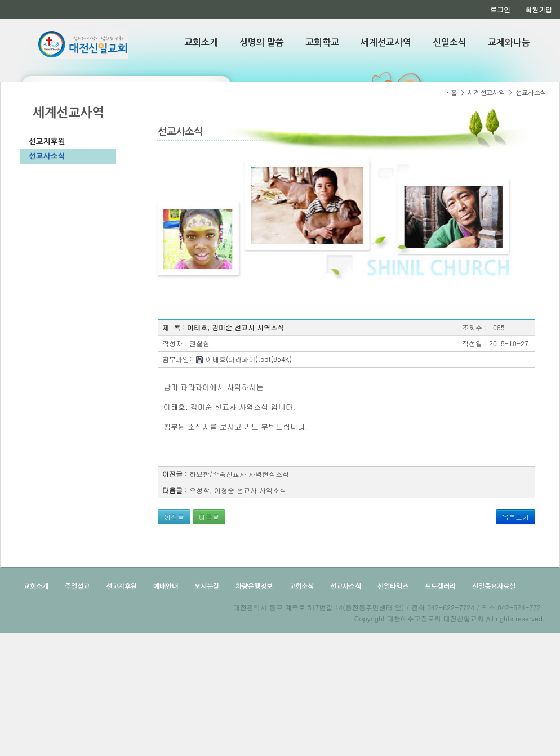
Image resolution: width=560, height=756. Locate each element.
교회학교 (322, 43)
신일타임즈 (392, 587)
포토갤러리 (439, 587)
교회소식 (301, 587)
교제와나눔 (509, 43)
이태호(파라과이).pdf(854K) (249, 359)
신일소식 (450, 43)
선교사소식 (47, 156)
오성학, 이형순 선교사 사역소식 (238, 490)
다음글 (209, 516)
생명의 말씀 (262, 43)
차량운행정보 (253, 587)
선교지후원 (47, 142)
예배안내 (165, 587)
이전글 (174, 516)
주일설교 (76, 587)
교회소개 (201, 43)
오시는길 (206, 587)
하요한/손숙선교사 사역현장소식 (239, 474)
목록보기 (515, 516)
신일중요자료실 (493, 587)
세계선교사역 (386, 43)
